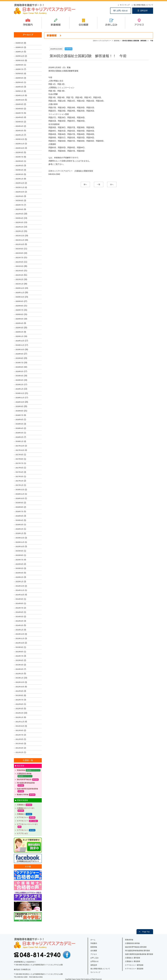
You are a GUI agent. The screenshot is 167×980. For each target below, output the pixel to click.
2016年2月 (19, 529)
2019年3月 (19, 380)
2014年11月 (20, 590)
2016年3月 (19, 525)
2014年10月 (20, 595)
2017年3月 (19, 477)
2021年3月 (19, 275)
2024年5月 (19, 122)
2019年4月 (19, 376)
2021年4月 (19, 271)
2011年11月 (20, 722)
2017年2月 (19, 481)
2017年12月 (20, 446)
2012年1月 (19, 717)
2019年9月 (19, 354)
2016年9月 (19, 503)
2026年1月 (19, 52)
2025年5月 (19, 78)
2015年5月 (19, 568)
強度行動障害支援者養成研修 (27, 789)
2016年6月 (19, 516)
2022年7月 (19, 205)
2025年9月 (19, 65)
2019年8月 (19, 358)
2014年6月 (19, 612)
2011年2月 (19, 752)
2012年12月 (20, 682)
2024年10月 (20, 100)
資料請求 (144, 11)
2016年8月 (19, 507)
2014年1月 (19, 630)
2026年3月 (19, 43)
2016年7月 (19, 511)
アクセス (139, 25)
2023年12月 (20, 139)
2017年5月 (19, 468)
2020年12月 (20, 288)
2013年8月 (19, 652)
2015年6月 (19, 564)
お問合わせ (95, 961)
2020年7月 (19, 310)
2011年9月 (19, 730)
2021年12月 (20, 236)
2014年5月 (19, 617)
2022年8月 (19, 201)
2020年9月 (19, 301)
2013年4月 (19, 665)
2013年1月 (19, 678)
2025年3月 (19, 87)
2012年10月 (20, 687)
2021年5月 (19, 266)
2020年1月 (19, 336)
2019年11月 (20, 345)
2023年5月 (19, 166)
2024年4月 (19, 126)
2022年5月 (19, 214)
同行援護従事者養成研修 (26, 783)
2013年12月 (20, 634)
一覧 (99, 184)
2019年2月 (19, 385)
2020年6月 (19, 314)
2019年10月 (20, 350)
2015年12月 (20, 538)
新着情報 (56, 25)
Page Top (146, 932)
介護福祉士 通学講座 (133, 958)
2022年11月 (20, 187)
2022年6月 (19, 209)
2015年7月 (19, 560)
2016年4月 (19, 520)
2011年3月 (19, 748)
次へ (112, 184)
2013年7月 (19, 656)
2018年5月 (19, 424)
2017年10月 (20, 450)
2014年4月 (19, 621)
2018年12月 (20, 393)
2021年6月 (19, 262)
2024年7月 (19, 113)
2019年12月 (20, 341)
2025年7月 (19, 69)
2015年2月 (19, 577)
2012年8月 (19, 695)
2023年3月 (19, 174)
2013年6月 (19, 660)
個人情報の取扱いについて (143, 5)
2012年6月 (19, 704)
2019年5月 (19, 371)
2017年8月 (19, 459)
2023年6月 (19, 161)
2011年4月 (19, 744)
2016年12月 (20, 490)
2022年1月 (19, 231)
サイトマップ (125, 5)
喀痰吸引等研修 (22, 795)
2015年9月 (19, 551)
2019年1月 (19, 389)
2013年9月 (19, 647)
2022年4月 (19, 218)
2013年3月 (19, 669)
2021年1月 (19, 284)
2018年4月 (19, 428)
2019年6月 (19, 367)
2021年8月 (19, 253)
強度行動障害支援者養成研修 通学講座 (139, 954)
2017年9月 (19, 455)
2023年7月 (19, 157)
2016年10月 (20, 498)
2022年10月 (20, 192)
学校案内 (28, 25)
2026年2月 (19, 47)
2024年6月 (19, 117)
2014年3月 (19, 625)
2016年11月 (20, 494)
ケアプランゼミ (22, 833)
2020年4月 (19, 323)
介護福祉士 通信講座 (133, 961)
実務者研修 (21, 770)
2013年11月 (20, 638)
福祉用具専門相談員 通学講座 (136, 947)
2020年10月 (20, 297)
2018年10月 (20, 402)
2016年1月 (19, 533)
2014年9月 (19, 599)
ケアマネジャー (22, 817)
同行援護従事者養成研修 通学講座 (137, 951)
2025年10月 (20, 60)
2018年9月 (19, 406)
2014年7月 (19, 608)
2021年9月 (19, 249)
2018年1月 (19, 441)
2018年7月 (19, 415)
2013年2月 (19, 674)
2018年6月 (19, 420)
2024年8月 (19, 109)
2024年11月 (20, 95)
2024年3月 (19, 131)
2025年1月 (19, 91)
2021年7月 (19, 258)
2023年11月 (20, 144)
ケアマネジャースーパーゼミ (27, 824)
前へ (85, 184)
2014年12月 (20, 586)
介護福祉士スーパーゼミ (26, 808)
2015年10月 (20, 546)
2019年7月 (19, 363)
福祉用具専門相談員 (24, 779)
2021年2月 (19, 279)
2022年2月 (19, 227)
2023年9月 (19, 152)
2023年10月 (20, 148)
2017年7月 (19, 463)
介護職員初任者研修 (24, 774)
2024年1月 (19, 135)
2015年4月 (19, 573)
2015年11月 (20, 542)
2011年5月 (19, 739)
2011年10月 (20, 726)
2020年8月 (19, 306)
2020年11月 (20, 293)
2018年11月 (20, 398)
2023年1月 (19, 179)
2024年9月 (19, 104)
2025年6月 (19, 74)
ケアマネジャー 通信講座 (134, 969)
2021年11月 (20, 240)
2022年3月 (19, 222)
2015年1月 (19, 582)
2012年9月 (19, 691)
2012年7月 (19, 700)
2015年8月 (19, 555)
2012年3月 (19, 709)
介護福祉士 (21, 805)
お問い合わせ (122, 11)
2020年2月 (19, 332)
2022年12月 (20, 183)
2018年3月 (19, 433)
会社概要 (83, 25)
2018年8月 (19, 411)
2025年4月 (19, 82)
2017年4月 (19, 472)
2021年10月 (20, 244)
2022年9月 (19, 196)
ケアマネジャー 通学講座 (134, 965)
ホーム (93, 940)
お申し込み (111, 25)
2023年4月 (19, 170)
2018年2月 (19, 437)
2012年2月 (19, 713)
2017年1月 (19, 485)
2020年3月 (19, 328)
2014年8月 (19, 603)
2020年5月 (19, 319)
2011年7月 (19, 735)
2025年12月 (20, 56)
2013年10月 (20, 643)
